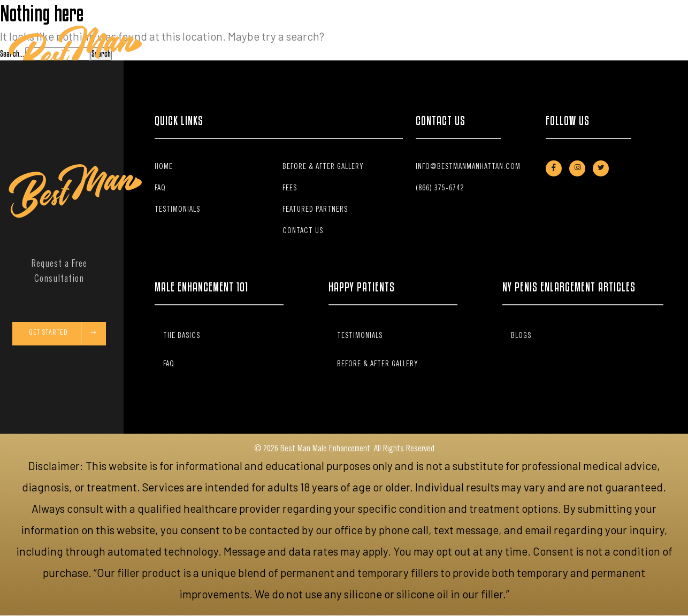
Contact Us (544, 52)
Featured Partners (315, 210)
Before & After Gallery (406, 52)
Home (200, 52)
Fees (224, 52)
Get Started (63, 334)
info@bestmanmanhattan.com (468, 167)
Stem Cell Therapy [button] (312, 52)
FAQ (355, 52)
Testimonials (177, 210)
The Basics (257, 52)
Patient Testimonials (486, 52)
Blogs (521, 336)
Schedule (637, 53)
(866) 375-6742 (440, 189)
